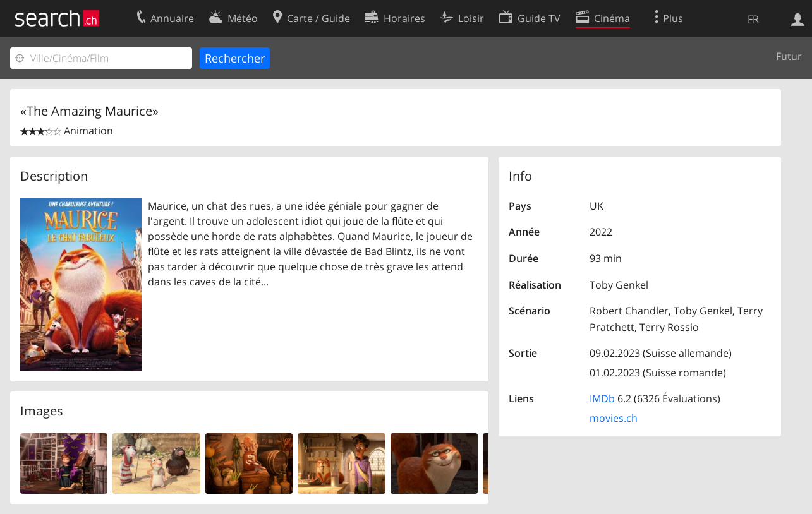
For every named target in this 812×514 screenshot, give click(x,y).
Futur (789, 56)
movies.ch (614, 418)
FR (753, 19)
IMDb (602, 398)
